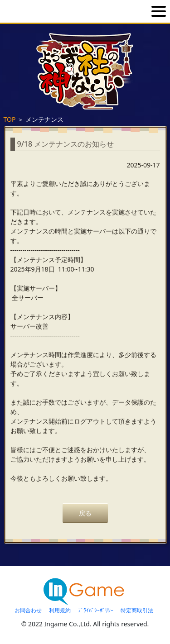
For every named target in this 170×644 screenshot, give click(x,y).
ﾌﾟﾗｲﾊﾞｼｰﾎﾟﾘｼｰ (96, 610)
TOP (10, 119)
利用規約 (60, 610)
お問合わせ (28, 610)
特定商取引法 (137, 610)
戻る (85, 513)
